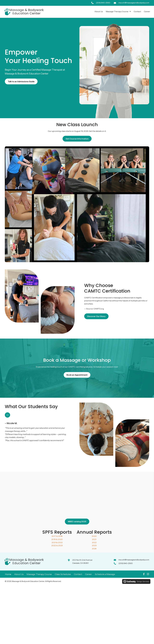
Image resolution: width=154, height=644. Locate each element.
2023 (94, 545)
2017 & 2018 (57, 536)
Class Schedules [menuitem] (63, 574)
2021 (94, 539)
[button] (144, 574)
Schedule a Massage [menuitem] (105, 574)
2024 (94, 549)
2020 (94, 536)
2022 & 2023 (57, 545)
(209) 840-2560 (103, 3)
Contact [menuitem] (78, 574)
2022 (94, 542)
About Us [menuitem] (19, 574)
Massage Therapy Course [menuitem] (39, 574)
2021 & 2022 (57, 542)
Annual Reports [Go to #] (94, 532)
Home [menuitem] (8, 574)
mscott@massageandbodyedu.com (134, 3)
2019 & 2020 (57, 539)
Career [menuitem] (88, 574)
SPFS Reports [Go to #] (57, 532)
